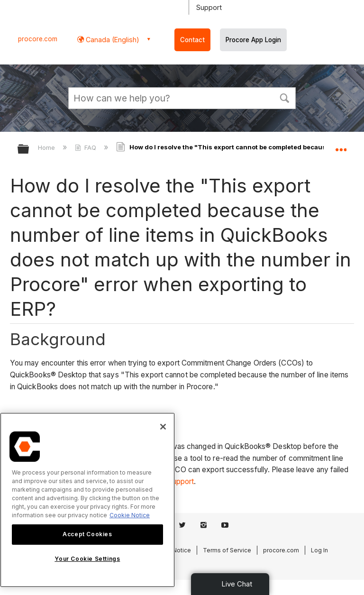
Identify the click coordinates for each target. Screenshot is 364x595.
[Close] (163, 427)
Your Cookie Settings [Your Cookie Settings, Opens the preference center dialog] (87, 559)
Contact (192, 40)
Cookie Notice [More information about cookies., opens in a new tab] (130, 515)
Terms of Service (227, 550)
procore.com (38, 39)
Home (47, 147)
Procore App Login (253, 40)
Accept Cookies (87, 534)
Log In (319, 550)
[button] (284, 97)
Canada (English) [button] (112, 40)
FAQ (86, 147)
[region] (87, 500)
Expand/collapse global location (341, 146)
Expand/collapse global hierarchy (29, 150)
